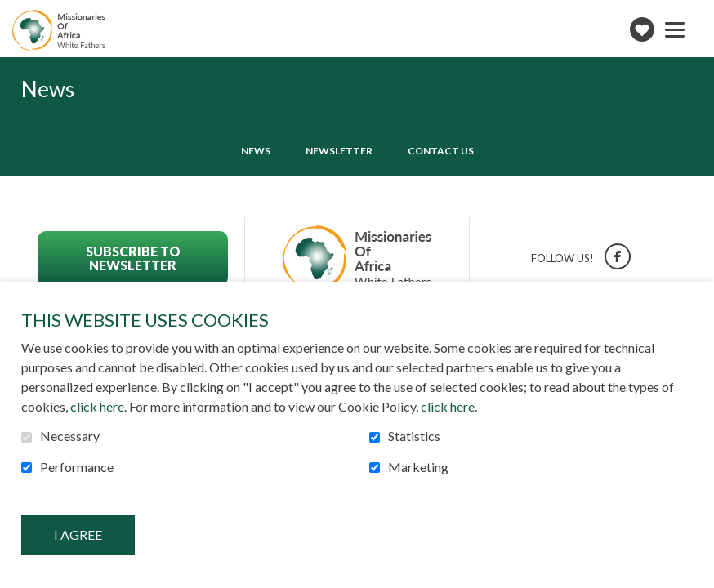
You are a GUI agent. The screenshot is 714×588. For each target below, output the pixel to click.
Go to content (13, 13)
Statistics (414, 436)
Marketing (418, 467)
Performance (77, 467)
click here (97, 406)
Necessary (70, 436)
